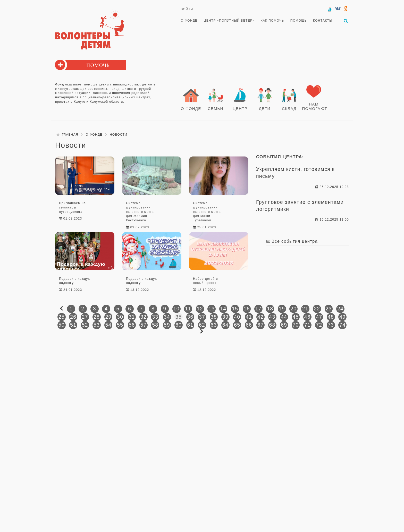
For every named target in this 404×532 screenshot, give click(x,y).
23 (329, 309)
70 (296, 325)
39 (225, 317)
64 (225, 325)
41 (249, 317)
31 (132, 317)
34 (167, 317)
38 (214, 317)
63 (214, 325)
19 (282, 309)
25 (62, 317)
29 (108, 317)
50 (62, 325)
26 (73, 317)
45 (296, 317)
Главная (70, 135)
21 (305, 309)
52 (85, 325)
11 (188, 309)
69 (284, 325)
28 (97, 317)
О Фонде (189, 21)
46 (307, 317)
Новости (119, 135)
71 (307, 325)
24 (340, 309)
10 (176, 309)
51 (73, 325)
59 (167, 325)
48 (331, 317)
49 (342, 317)
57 (144, 325)
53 (97, 325)
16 (247, 309)
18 (270, 309)
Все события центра (295, 241)
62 (202, 325)
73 (331, 325)
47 (319, 317)
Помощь (299, 21)
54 (108, 325)
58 (155, 325)
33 (155, 317)
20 (293, 309)
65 (237, 325)
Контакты (323, 21)
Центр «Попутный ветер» (229, 21)
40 (237, 317)
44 (284, 317)
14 (223, 309)
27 (85, 317)
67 (260, 325)
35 (179, 317)
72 (319, 325)
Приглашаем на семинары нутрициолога (72, 207)
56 (132, 325)
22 (317, 309)
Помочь (98, 65)
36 (190, 317)
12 (200, 309)
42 (260, 317)
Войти (187, 9)
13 (212, 309)
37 (202, 317)
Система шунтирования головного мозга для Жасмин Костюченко (140, 212)
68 (272, 325)
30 (120, 317)
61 (190, 325)
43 (272, 317)
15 (235, 309)
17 (258, 309)
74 (342, 325)
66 (249, 325)
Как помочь (272, 21)
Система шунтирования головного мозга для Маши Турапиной (207, 212)
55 (120, 325)
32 (144, 317)
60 (179, 325)
